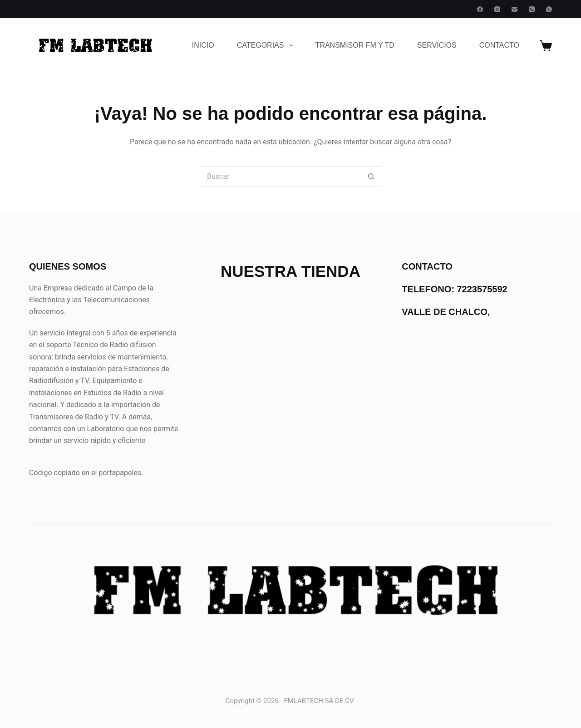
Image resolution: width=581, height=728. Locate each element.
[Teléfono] (532, 9)
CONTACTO (499, 45)
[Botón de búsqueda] (371, 176)
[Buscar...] (280, 176)
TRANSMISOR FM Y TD (355, 45)
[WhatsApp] (549, 9)
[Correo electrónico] (515, 9)
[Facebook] (480, 9)
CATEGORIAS (267, 45)
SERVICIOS (437, 45)
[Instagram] (497, 9)
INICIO (203, 45)
